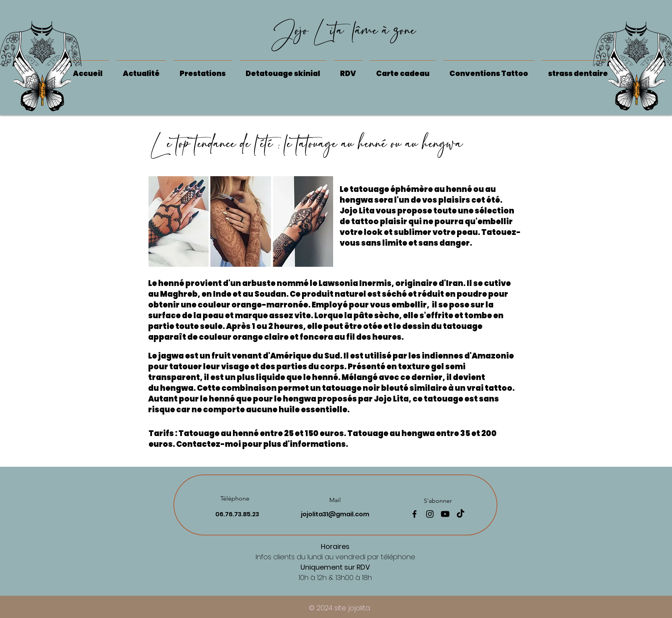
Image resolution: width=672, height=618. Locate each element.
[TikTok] (461, 514)
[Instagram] (430, 514)
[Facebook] (414, 514)
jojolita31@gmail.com (335, 514)
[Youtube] (445, 514)
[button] (283, 70)
